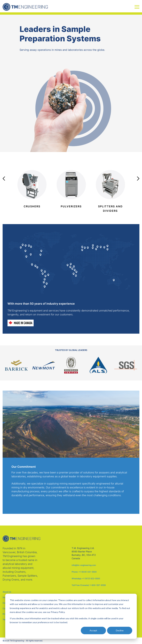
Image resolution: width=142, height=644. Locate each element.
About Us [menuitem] (7, 592)
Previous (4, 179)
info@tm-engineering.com (84, 565)
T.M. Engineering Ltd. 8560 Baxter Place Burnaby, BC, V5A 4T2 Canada (84, 553)
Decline (120, 630)
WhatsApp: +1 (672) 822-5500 (86, 578)
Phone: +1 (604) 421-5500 (84, 572)
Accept (93, 630)
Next (138, 179)
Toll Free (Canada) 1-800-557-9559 (89, 585)
